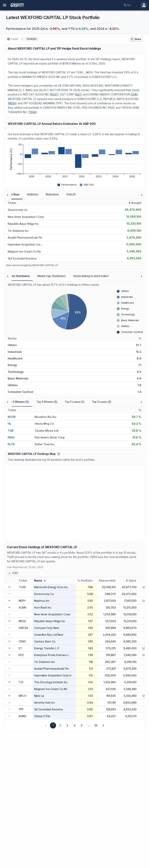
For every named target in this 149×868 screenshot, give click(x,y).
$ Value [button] (133, 581)
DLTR (11, 444)
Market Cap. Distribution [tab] (52, 276)
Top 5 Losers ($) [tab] (102, 402)
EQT (78, 94)
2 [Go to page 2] (60, 725)
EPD (21, 655)
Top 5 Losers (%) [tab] (75, 402)
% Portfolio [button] (87, 581)
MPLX (22, 696)
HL (10, 424)
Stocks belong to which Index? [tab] (91, 276)
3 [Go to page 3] (67, 725)
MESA (12, 103)
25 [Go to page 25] (96, 725)
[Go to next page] (103, 725)
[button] (136, 39)
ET (20, 648)
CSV (13, 573)
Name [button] (41, 581)
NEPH (22, 601)
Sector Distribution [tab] (19, 276)
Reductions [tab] (52, 194)
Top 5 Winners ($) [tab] (47, 402)
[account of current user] (5, 5)
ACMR (22, 607)
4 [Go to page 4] (75, 725)
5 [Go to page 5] (82, 725)
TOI (21, 682)
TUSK (22, 587)
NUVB (12, 417)
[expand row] (9, 587)
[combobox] (130, 5)
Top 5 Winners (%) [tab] (18, 402)
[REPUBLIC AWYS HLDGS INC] (23, 223)
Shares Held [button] (109, 581)
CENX (22, 641)
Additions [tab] (33, 194)
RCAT (54, 94)
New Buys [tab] (14, 194)
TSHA (32, 112)
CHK (134, 94)
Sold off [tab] (71, 194)
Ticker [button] (25, 581)
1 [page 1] (53, 725)
